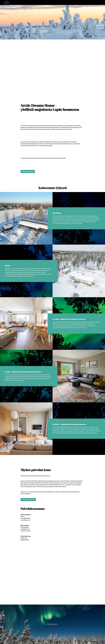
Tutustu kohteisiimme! (28, 171)
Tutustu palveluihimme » (28, 500)
